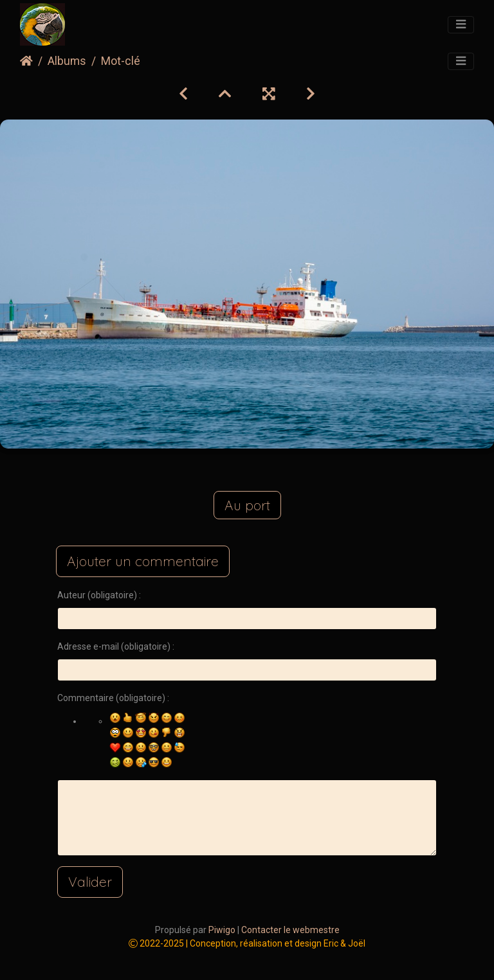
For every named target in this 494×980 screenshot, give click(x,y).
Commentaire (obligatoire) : (113, 698)
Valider (90, 882)
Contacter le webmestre (290, 930)
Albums (67, 61)
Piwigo (222, 930)
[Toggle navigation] (461, 25)
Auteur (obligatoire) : (99, 595)
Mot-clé (121, 61)
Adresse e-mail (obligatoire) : (116, 646)
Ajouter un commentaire (143, 561)
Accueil (26, 61)
